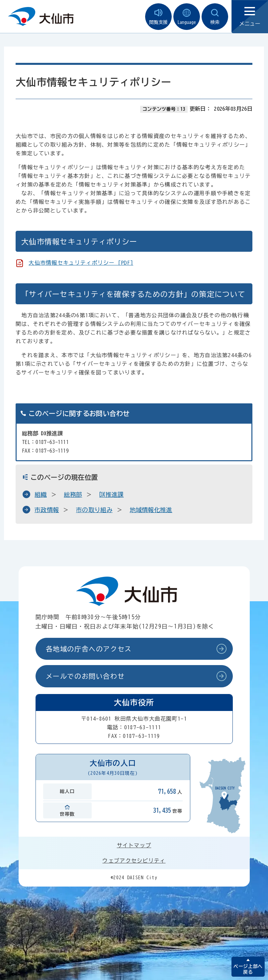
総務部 (73, 494)
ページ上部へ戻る (248, 969)
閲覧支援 (158, 17)
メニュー (250, 17)
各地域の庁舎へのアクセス (89, 649)
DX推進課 (112, 494)
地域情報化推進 (151, 510)
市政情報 (47, 510)
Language (187, 17)
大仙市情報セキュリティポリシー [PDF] (81, 263)
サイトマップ (134, 845)
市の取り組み (94, 510)
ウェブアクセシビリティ (134, 861)
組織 (41, 494)
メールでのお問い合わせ (85, 676)
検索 (215, 17)
